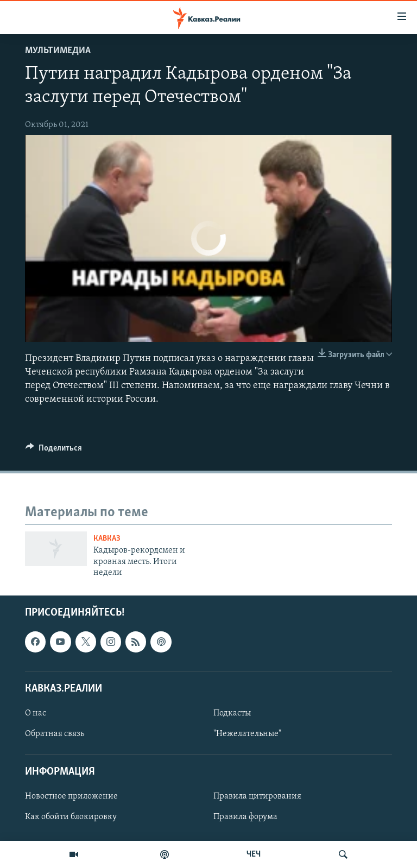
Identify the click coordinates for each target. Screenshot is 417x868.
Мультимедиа (58, 51)
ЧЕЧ (254, 854)
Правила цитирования (257, 796)
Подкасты (232, 713)
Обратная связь (55, 734)
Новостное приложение (71, 796)
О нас (36, 713)
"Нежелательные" (247, 734)
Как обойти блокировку (71, 817)
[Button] (54, 451)
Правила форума (245, 817)
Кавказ (107, 539)
